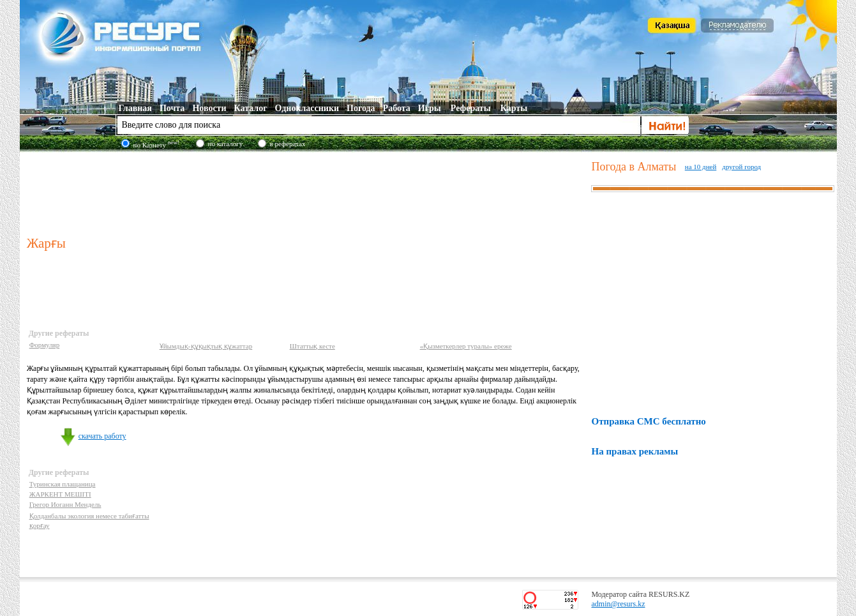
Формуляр (45, 345)
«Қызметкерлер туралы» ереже (466, 346)
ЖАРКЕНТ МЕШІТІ (60, 494)
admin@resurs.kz (618, 604)
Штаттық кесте (312, 346)
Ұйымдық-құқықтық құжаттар (206, 346)
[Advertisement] (306, 191)
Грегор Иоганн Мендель (65, 504)
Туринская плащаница (63, 484)
